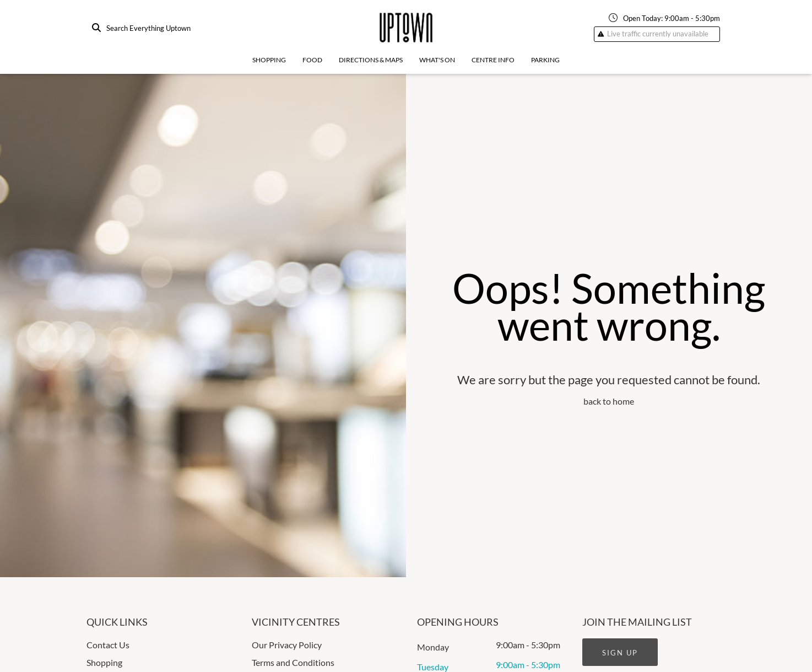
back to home (609, 401)
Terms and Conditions (293, 662)
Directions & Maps (371, 60)
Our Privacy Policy (287, 645)
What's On (437, 60)
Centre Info (493, 60)
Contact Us (108, 645)
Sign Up (620, 653)
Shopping (269, 60)
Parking (545, 60)
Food (312, 60)
